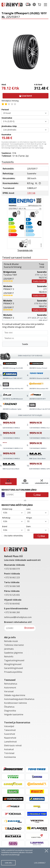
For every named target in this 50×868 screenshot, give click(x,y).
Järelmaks (9, 649)
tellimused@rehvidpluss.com (18, 617)
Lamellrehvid (10, 742)
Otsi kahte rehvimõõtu (14, 536)
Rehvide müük (11, 641)
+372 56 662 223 (12, 577)
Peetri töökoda (12, 574)
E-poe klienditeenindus (16, 608)
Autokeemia (10, 757)
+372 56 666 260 (12, 612)
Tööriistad (9, 753)
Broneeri (29, 628)
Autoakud (9, 749)
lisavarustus (42, 482)
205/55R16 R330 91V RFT (38, 399)
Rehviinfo (9, 657)
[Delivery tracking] (28, 5)
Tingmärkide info (25, 250)
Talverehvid (10, 730)
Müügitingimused (13, 664)
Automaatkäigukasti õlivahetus (19, 699)
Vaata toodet (39, 281)
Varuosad (9, 691)
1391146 (31, 193)
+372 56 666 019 (12, 569)
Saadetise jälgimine (13, 653)
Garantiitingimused (13, 668)
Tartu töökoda (12, 582)
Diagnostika (10, 711)
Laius (28, 509)
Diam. (29, 526)
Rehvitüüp (6, 518)
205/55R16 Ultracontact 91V (39, 389)
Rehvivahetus (11, 684)
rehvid (8, 482)
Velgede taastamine (14, 714)
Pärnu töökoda (12, 591)
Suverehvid (9, 734)
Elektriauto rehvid (13, 745)
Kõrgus (29, 518)
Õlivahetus (9, 707)
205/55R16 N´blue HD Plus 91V (13, 389)
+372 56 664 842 (12, 604)
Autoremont (10, 688)
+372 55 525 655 (12, 595)
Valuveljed (9, 726)
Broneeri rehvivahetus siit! (18, 622)
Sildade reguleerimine (15, 695)
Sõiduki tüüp (7, 509)
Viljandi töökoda (13, 600)
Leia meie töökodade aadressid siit (22, 560)
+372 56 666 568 (12, 586)
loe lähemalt (40, 863)
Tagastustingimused (14, 660)
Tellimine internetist (14, 645)
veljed (25, 482)
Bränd (5, 526)
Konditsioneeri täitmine (16, 703)
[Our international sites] (34, 5)
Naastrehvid (10, 738)
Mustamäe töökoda (14, 565)
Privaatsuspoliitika (13, 672)
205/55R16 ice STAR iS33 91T (13, 378)
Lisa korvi (26, 96)
